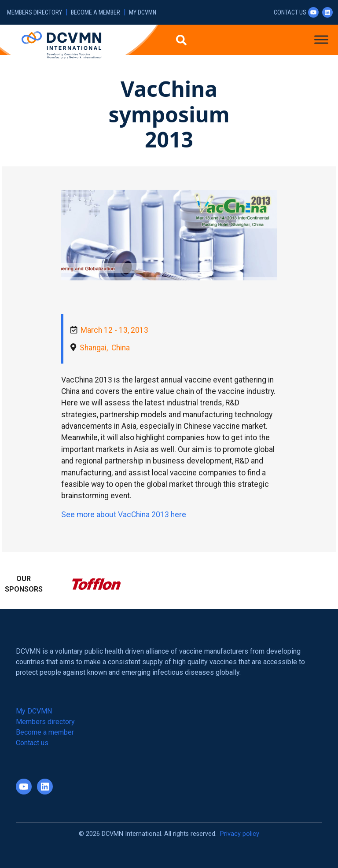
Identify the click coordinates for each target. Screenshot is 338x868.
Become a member (96, 13)
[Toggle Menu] (321, 39)
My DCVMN (143, 13)
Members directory (35, 13)
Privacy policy (240, 834)
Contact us (290, 13)
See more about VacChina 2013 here (124, 515)
